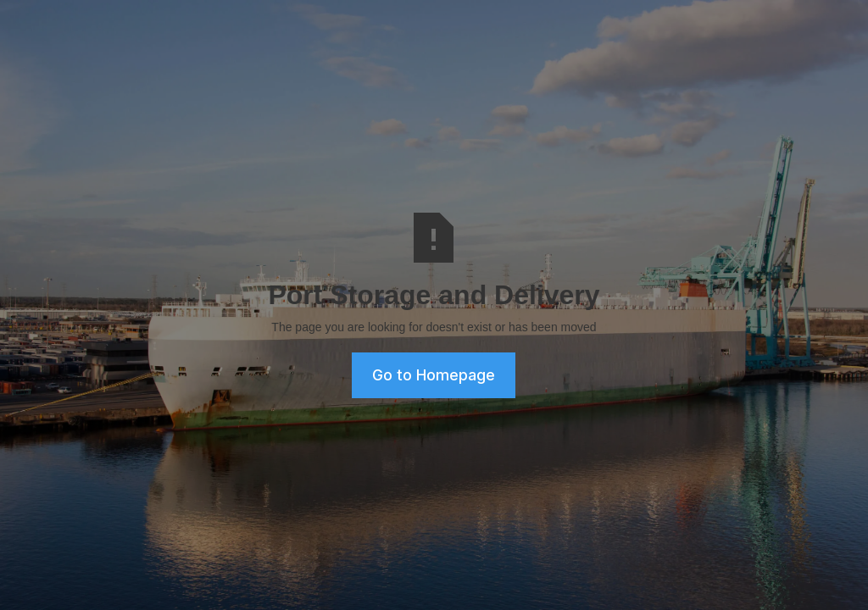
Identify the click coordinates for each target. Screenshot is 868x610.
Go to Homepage (434, 375)
